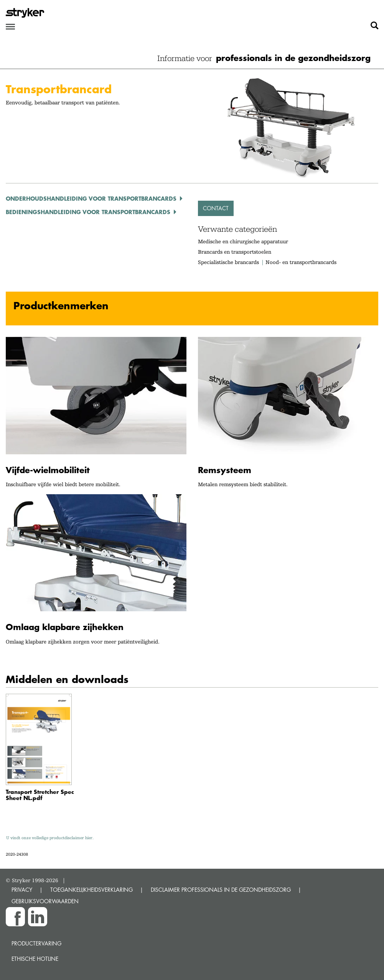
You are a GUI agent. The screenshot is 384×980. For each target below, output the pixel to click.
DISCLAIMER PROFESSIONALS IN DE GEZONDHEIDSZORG (221, 890)
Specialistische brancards (228, 262)
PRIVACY (22, 890)
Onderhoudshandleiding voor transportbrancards (91, 198)
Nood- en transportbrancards (301, 262)
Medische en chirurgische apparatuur (243, 241)
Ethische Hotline (35, 959)
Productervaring (36, 943)
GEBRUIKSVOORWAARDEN (45, 901)
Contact (216, 208)
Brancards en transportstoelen (235, 252)
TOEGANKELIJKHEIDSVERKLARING (91, 890)
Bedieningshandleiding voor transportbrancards (88, 212)
